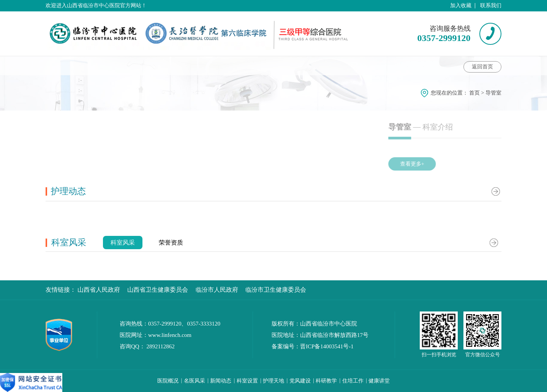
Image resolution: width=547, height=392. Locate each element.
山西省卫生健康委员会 (158, 290)
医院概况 (168, 381)
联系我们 (491, 6)
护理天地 (273, 381)
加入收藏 (461, 6)
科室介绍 (66, 66)
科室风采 (346, 66)
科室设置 (247, 381)
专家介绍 (163, 66)
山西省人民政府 (99, 290)
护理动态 (303, 66)
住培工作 (353, 381)
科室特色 (257, 66)
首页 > (477, 93)
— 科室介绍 (469, 127)
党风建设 (300, 381)
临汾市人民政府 (217, 290)
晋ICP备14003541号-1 (327, 346)
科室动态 (118, 66)
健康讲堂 (209, 66)
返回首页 (482, 67)
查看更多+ (449, 164)
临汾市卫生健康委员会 (276, 290)
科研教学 (326, 381)
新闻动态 (221, 381)
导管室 (493, 93)
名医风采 (194, 381)
